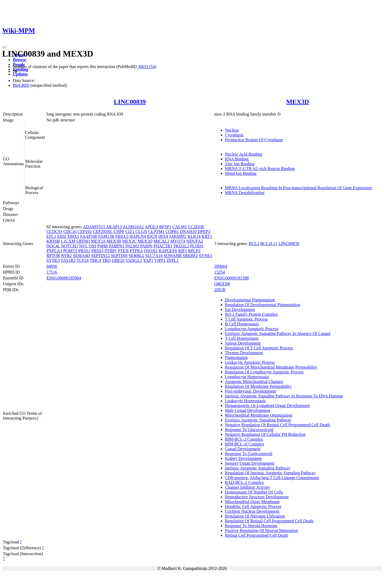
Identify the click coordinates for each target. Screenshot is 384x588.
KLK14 (194, 236)
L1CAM (68, 241)
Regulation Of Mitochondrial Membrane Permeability (271, 367)
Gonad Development (243, 449)
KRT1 (207, 236)
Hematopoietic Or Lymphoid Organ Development (268, 406)
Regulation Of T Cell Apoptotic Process (259, 348)
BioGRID (21, 85)
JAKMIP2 (178, 236)
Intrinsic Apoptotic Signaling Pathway (258, 468)
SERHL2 (136, 256)
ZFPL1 (173, 260)
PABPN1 (117, 246)
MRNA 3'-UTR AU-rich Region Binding (260, 169)
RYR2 (66, 256)
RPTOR (53, 256)
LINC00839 (130, 102)
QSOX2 (151, 251)
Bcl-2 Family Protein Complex (251, 314)
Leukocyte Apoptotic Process (250, 362)
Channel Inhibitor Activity (248, 487)
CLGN (141, 232)
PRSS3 (97, 251)
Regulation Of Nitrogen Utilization (255, 516)
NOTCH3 (69, 246)
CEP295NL (103, 232)
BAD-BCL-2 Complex (245, 482)
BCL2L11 (269, 244)
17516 (52, 272)
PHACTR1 (163, 246)
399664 (221, 266)
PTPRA (136, 251)
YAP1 (148, 260)
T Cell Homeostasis (242, 338)
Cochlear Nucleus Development (252, 511)
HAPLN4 (138, 236)
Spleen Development (243, 343)
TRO (106, 260)
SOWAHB (173, 256)
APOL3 (151, 227)
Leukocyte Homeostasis (245, 401)
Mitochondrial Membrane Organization (259, 415)
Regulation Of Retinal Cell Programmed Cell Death (269, 521)
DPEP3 (204, 232)
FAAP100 (89, 236)
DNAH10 (188, 232)
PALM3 (132, 246)
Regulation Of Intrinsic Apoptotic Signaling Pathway (270, 473)
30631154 (146, 67)
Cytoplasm (234, 135)
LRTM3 (83, 241)
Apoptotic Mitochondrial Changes (254, 382)
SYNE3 (53, 260)
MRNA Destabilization (245, 193)
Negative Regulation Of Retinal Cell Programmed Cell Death (277, 425)
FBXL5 (122, 236)
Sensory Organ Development (250, 463)
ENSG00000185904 (64, 278)
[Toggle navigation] (4, 47)
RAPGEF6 (168, 251)
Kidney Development (243, 458)
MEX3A (98, 241)
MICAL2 (161, 241)
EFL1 (51, 236)
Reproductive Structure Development (257, 497)
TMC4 (95, 260)
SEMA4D (81, 256)
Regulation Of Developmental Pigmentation (263, 305)
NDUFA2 (195, 241)
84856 (52, 266)
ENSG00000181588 (232, 278)
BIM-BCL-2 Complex (244, 439)
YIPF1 (160, 260)
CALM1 (179, 227)
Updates (20, 74)
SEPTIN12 (101, 256)
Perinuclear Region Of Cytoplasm (254, 140)
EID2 (62, 236)
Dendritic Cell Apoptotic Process (253, 506)
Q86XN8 (222, 284)
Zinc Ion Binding (240, 164)
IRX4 (163, 236)
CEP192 (85, 232)
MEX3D (298, 102)
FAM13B (106, 236)
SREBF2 (190, 256)
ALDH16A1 (133, 227)
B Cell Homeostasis (242, 324)
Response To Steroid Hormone (251, 526)
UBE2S (118, 260)
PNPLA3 (54, 251)
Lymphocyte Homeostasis (247, 377)
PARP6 (146, 246)
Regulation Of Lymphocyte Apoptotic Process (264, 372)
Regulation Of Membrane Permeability (258, 386)
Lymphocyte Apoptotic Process (252, 329)
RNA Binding (237, 159)
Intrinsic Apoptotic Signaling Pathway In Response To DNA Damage (284, 396)
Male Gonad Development (248, 410)
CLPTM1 (156, 232)
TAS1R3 (68, 260)
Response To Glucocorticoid (249, 430)
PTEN (123, 251)
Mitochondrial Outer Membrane (252, 502)
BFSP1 (165, 227)
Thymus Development (244, 353)
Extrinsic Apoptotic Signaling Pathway (258, 420)
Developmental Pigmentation (250, 300)
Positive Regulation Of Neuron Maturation (262, 530)
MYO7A (178, 241)
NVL (83, 246)
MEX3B (114, 241)
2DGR (220, 290)
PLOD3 (197, 246)
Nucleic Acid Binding (244, 154)
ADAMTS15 (94, 227)
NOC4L (53, 246)
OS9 (93, 246)
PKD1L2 (181, 246)
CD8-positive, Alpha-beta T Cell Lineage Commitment (272, 478)
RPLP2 (194, 251)
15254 (220, 272)
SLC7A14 (154, 256)
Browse (19, 60)
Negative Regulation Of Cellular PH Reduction (265, 434)
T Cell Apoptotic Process (246, 319)
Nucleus (232, 130)
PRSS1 (84, 251)
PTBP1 (111, 251)
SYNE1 (206, 256)
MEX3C (129, 241)
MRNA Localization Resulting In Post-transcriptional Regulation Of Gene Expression (299, 188)
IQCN (152, 236)
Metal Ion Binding (241, 173)
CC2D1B (196, 227)
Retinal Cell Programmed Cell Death (257, 535)
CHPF (119, 232)
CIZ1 (130, 232)
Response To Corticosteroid (249, 454)
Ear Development (240, 309)
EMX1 (73, 236)
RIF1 (183, 251)
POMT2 (70, 251)
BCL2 (254, 244)
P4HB (103, 246)
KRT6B (53, 241)
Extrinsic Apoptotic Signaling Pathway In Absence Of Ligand (278, 334)
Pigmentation (236, 358)
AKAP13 (114, 227)
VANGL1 (134, 260)
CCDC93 (54, 232)
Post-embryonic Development (251, 391)
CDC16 (70, 232)
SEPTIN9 (119, 256)
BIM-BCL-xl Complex (245, 444)
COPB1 (172, 232)
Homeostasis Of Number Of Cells (254, 492)
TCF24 (83, 260)
